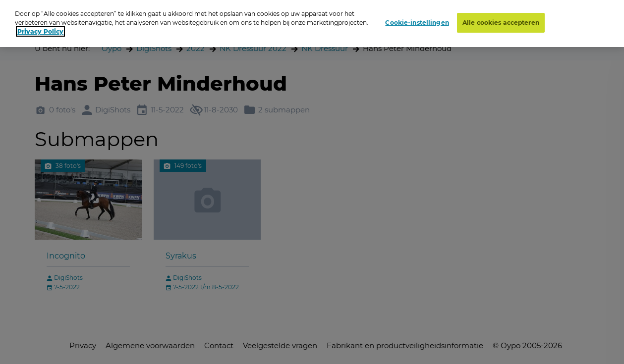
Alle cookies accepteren (501, 23)
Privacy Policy (40, 31)
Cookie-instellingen (417, 23)
